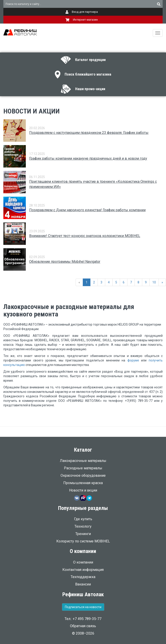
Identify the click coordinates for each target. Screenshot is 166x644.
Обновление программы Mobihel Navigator (65, 262)
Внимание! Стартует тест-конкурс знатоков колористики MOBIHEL (85, 236)
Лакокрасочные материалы (83, 461)
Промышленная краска (83, 483)
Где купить (83, 519)
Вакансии (83, 584)
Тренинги (83, 534)
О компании (83, 562)
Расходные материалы (83, 468)
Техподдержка (83, 577)
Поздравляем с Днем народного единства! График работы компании (87, 210)
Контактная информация (83, 570)
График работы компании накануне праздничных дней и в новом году (88, 158)
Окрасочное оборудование (83, 475)
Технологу (83, 526)
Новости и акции (83, 490)
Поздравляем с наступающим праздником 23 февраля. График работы (89, 133)
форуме (133, 360)
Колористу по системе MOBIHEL (83, 541)
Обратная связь (83, 626)
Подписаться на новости (83, 607)
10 (154, 282)
